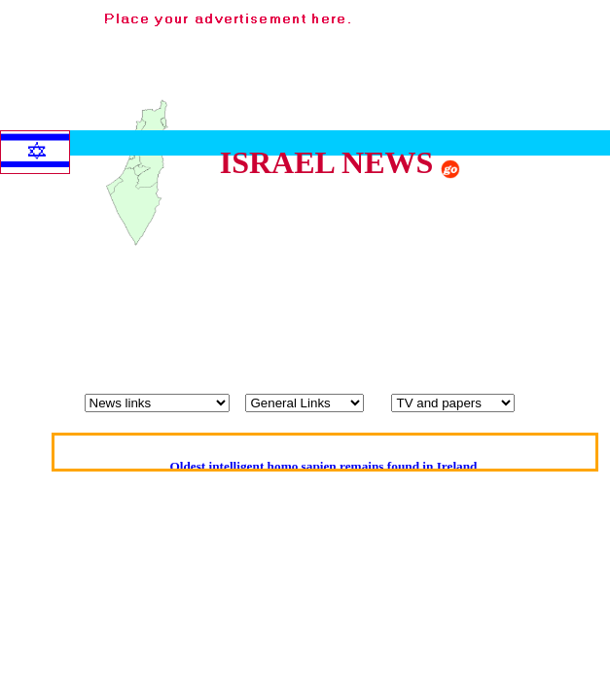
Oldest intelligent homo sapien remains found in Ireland (323, 466)
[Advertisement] (533, 335)
